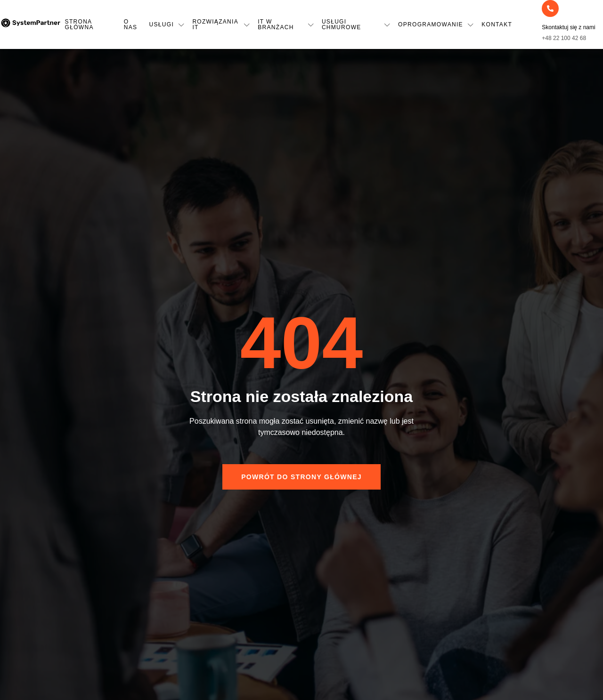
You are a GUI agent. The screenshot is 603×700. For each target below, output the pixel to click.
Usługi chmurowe (356, 24)
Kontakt (497, 24)
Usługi (167, 25)
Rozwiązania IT (221, 24)
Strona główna (79, 24)
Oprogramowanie (436, 25)
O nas (131, 24)
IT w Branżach (286, 24)
